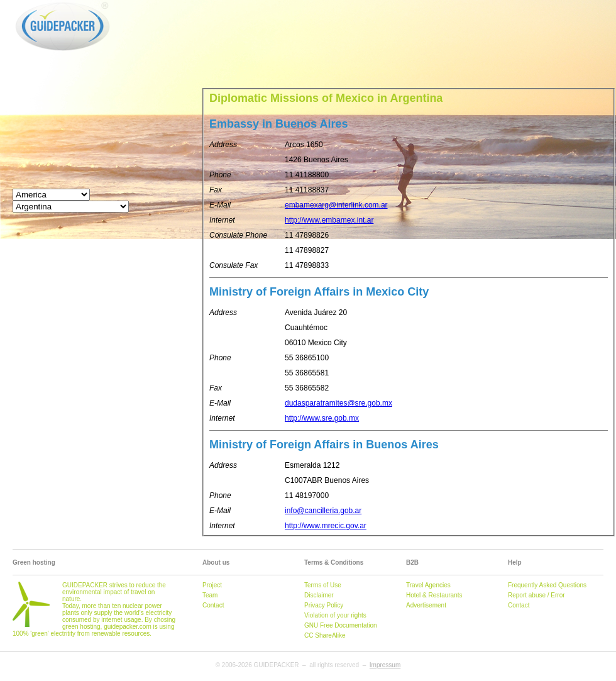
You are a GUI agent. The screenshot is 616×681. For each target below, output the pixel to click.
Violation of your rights (335, 615)
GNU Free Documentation (341, 625)
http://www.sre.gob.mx (322, 418)
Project (212, 585)
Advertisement (426, 605)
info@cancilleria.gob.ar (323, 511)
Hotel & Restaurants (434, 595)
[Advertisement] (197, 38)
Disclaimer (319, 595)
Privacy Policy (324, 605)
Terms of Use (323, 585)
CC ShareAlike (325, 635)
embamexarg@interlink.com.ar (336, 205)
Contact (213, 605)
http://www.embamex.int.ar (329, 220)
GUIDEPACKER (26, 2)
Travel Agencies (428, 585)
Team (210, 595)
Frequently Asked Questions (547, 585)
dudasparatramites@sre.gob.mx (338, 403)
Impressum (385, 665)
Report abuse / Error (536, 595)
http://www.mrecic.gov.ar (326, 526)
